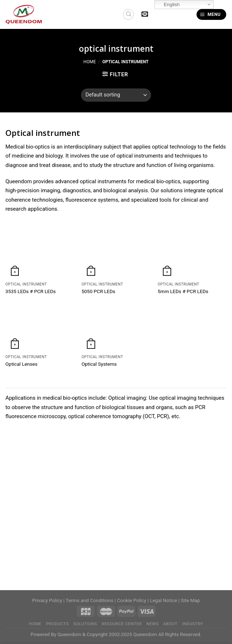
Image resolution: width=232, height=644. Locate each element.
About (170, 624)
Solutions (85, 624)
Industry (193, 624)
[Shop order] (116, 95)
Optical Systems (99, 364)
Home (90, 62)
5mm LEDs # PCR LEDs (183, 291)
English (168, 5)
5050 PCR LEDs (98, 291)
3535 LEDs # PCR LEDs (31, 291)
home (35, 624)
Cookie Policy (132, 600)
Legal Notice (163, 600)
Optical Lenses (22, 364)
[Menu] (211, 15)
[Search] (128, 14)
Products (57, 624)
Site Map (190, 600)
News (152, 624)
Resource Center (122, 624)
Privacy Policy (47, 600)
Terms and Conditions (89, 600)
